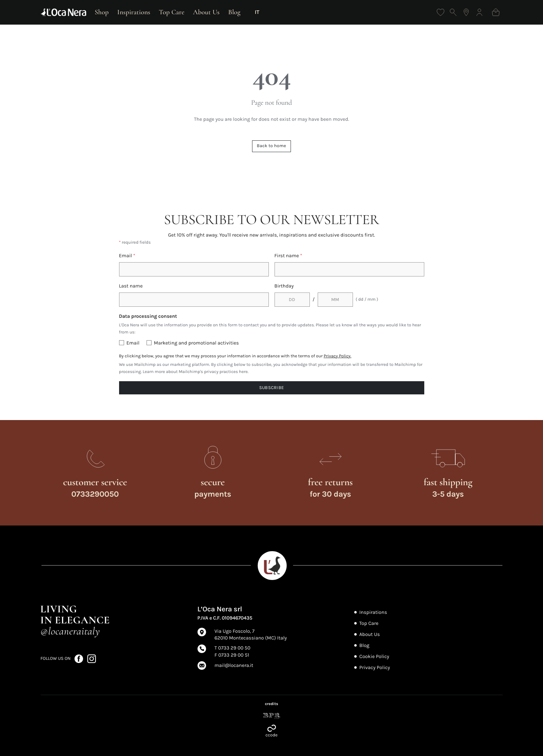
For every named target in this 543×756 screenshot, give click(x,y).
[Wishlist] (440, 12)
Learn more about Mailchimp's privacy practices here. (196, 372)
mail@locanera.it (234, 665)
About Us (206, 12)
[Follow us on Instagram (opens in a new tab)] (92, 658)
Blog (234, 12)
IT (257, 12)
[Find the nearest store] (466, 12)
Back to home (271, 146)
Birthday (284, 286)
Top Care (172, 12)
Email (127, 256)
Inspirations (134, 12)
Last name (131, 286)
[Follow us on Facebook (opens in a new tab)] (79, 658)
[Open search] (453, 12)
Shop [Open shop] (102, 12)
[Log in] (479, 12)
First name (288, 256)
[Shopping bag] (496, 12)
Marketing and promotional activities (196, 343)
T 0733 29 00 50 (233, 648)
